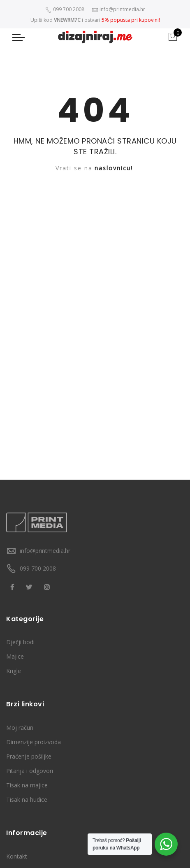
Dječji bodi (20, 642)
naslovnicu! (114, 168)
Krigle (14, 671)
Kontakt (17, 856)
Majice (15, 656)
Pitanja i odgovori (30, 771)
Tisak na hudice (27, 800)
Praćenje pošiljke (29, 756)
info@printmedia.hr (45, 551)
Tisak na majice (27, 785)
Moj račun (20, 728)
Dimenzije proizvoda (34, 742)
